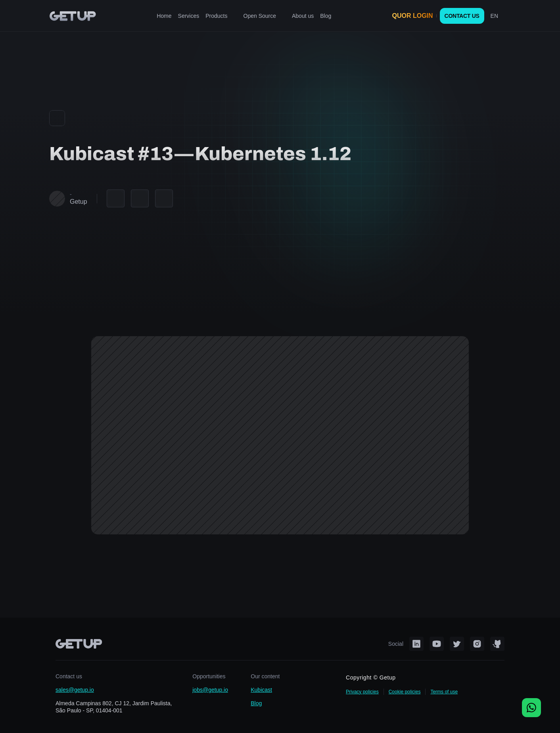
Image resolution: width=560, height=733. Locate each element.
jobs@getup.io (210, 690)
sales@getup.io (75, 690)
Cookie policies (405, 692)
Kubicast (261, 690)
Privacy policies (362, 692)
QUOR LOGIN (413, 16)
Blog (256, 703)
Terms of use (444, 692)
